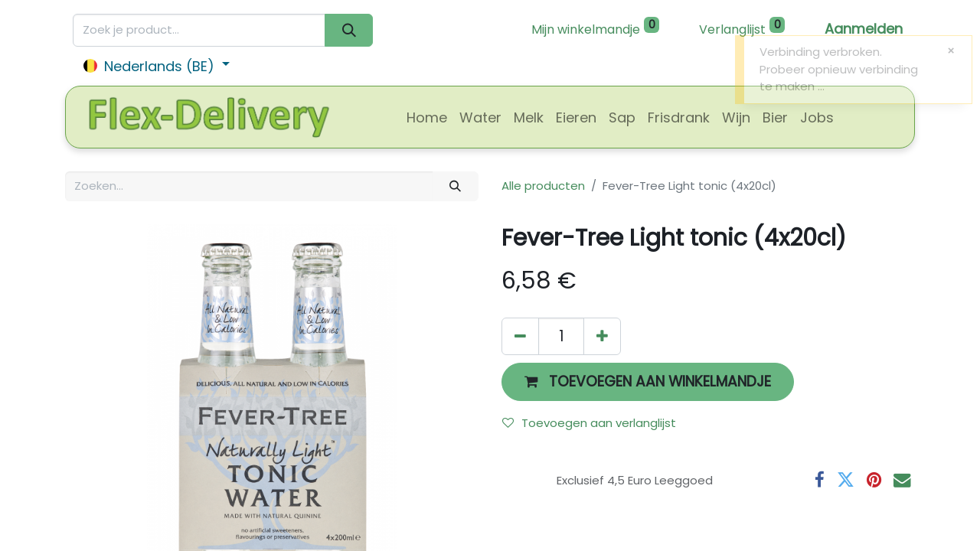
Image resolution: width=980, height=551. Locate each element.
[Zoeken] (349, 30)
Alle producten (543, 186)
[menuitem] (427, 117)
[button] (648, 381)
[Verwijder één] (520, 336)
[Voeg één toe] (602, 336)
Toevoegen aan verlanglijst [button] (589, 423)
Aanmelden (864, 29)
